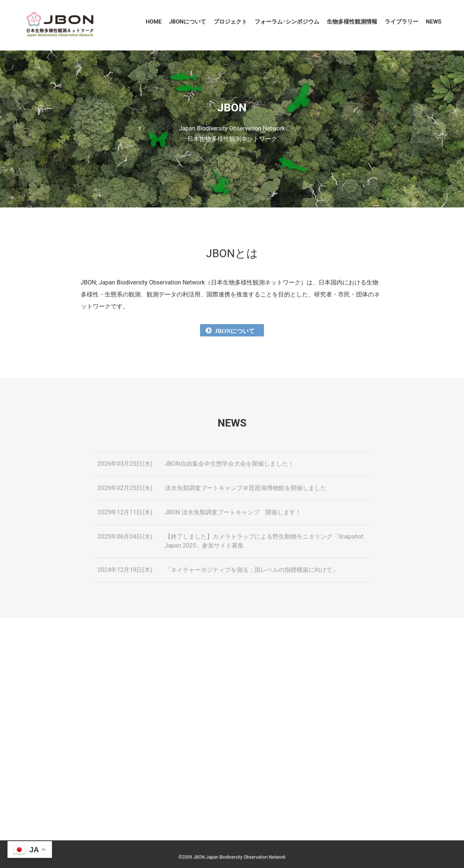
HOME (154, 22)
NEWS (434, 22)
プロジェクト (230, 22)
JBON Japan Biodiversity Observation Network (239, 857)
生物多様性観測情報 (352, 22)
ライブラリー (402, 22)
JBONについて (188, 22)
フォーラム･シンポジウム (287, 22)
